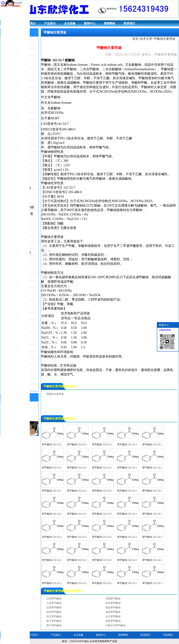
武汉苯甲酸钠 (54, 617)
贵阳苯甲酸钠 (113, 621)
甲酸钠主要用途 (55, 394)
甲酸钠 (46, 60)
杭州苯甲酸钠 (113, 603)
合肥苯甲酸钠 (54, 608)
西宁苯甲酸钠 (54, 625)
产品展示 (50, 23)
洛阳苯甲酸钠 (113, 612)
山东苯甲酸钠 (54, 599)
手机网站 (168, 635)
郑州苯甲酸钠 (54, 612)
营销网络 (110, 23)
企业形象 (70, 23)
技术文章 (146, 39)
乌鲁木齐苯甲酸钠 (115, 625)
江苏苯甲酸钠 (54, 603)
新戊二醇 (62, 300)
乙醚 (129, 138)
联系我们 (129, 23)
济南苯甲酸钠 (113, 599)
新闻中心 (90, 23)
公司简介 (30, 23)
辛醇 (110, 138)
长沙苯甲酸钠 (113, 617)
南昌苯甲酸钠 (113, 608)
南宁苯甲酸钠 (54, 621)
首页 (135, 39)
